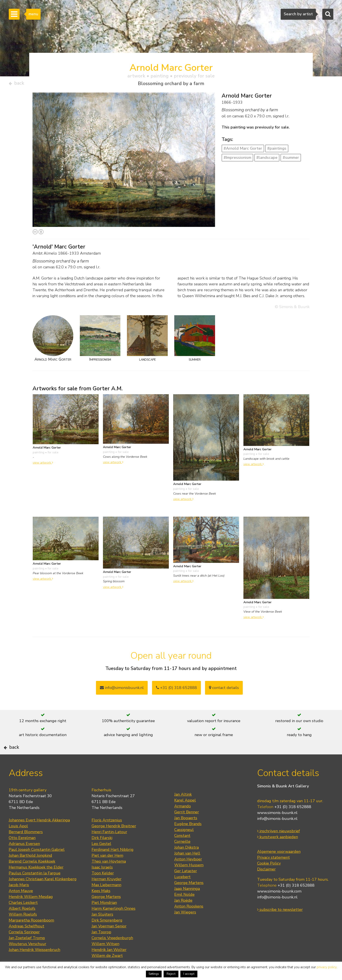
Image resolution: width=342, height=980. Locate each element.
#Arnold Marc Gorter (243, 150)
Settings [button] (154, 974)
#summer (291, 159)
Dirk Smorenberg (107, 934)
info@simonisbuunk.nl (122, 689)
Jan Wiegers (185, 926)
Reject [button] (171, 974)
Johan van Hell (187, 867)
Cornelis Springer (24, 946)
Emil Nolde (184, 908)
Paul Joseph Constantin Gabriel (37, 863)
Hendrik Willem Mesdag (31, 910)
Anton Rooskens (189, 920)
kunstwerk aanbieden (278, 851)
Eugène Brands (188, 838)
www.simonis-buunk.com (279, 905)
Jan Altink (183, 808)
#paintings (277, 150)
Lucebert (182, 891)
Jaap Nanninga (187, 902)
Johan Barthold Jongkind (30, 869)
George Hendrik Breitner (114, 840)
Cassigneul (184, 843)
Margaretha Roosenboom (31, 934)
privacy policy (327, 967)
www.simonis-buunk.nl (277, 826)
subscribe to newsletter (280, 923)
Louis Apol (18, 840)
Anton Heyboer (188, 873)
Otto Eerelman (22, 852)
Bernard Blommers (26, 846)
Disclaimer (266, 883)
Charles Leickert (23, 916)
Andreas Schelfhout (27, 940)
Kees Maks (101, 905)
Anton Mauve (21, 905)
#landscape (267, 159)
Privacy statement (274, 871)
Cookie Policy (269, 877)
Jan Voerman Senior (109, 940)
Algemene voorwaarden (279, 865)
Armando (183, 820)
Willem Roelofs (23, 928)
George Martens (106, 910)
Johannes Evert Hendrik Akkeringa (39, 834)
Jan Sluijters (102, 928)
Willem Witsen (105, 958)
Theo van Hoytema (109, 875)
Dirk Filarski (102, 852)
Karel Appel (185, 814)
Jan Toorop (101, 946)
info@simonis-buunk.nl (277, 832)
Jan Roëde (183, 914)
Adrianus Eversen (24, 857)
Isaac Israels (102, 881)
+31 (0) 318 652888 (176, 689)
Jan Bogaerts (186, 832)
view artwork (43, 464)
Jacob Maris (19, 899)
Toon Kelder (103, 887)
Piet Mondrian (104, 916)
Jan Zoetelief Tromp (27, 952)
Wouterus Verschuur (27, 958)
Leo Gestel (101, 857)
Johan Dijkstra (186, 861)
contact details (224, 689)
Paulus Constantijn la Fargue (35, 887)
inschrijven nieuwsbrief (279, 845)
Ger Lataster (186, 885)
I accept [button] (189, 974)
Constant (182, 849)
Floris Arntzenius (107, 834)
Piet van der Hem (107, 869)
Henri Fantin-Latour (109, 846)
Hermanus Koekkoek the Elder (36, 881)
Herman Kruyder (107, 893)
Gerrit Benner (187, 826)
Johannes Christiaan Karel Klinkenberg (43, 893)
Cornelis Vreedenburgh (112, 952)
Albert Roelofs (22, 922)
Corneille (182, 855)
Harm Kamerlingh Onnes (114, 922)
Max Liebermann (106, 899)
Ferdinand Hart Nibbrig (113, 863)
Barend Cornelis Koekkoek (32, 875)
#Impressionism (237, 159)
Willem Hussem (189, 879)
